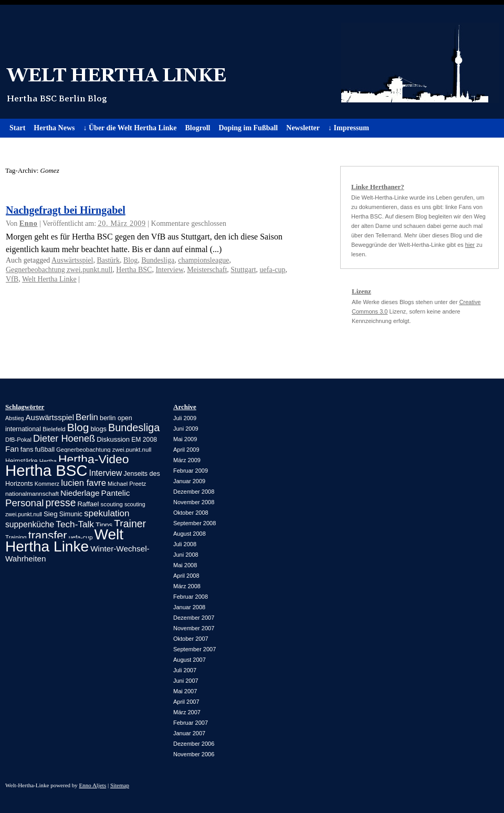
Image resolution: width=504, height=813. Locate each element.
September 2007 (195, 649)
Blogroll (197, 128)
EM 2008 (144, 440)
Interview (169, 270)
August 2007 (190, 660)
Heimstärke (22, 461)
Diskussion (113, 439)
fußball (45, 450)
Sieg (51, 514)
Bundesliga (158, 260)
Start (17, 128)
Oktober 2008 (191, 513)
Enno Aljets (93, 785)
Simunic (71, 514)
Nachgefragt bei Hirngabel (66, 210)
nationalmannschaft (32, 493)
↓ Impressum (349, 128)
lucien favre (83, 483)
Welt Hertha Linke (252, 62)
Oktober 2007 (191, 639)
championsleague (203, 260)
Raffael (88, 504)
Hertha (48, 461)
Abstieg (15, 418)
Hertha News (54, 128)
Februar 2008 (191, 597)
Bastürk (108, 260)
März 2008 (187, 586)
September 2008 (195, 523)
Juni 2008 (186, 555)
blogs (98, 429)
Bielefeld (54, 429)
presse (60, 503)
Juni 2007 (186, 681)
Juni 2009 (186, 429)
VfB (12, 279)
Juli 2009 (185, 418)
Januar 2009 (189, 481)
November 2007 (194, 628)
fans (27, 449)
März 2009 (187, 460)
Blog (130, 260)
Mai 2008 (185, 565)
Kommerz (47, 484)
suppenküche (30, 524)
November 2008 (194, 502)
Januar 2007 (189, 733)
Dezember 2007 (194, 618)
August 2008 (190, 534)
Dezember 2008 (194, 492)
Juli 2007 (185, 670)
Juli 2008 (185, 544)
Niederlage (80, 493)
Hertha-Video (94, 459)
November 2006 (194, 754)
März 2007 (187, 712)
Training (16, 537)
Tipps (104, 525)
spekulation (107, 513)
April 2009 (186, 450)
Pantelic (116, 493)
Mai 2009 (185, 439)
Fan (12, 449)
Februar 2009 (191, 471)
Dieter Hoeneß (64, 439)
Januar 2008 (189, 607)
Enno (29, 223)
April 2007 (186, 702)
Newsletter (303, 128)
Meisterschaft (207, 270)
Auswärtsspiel (72, 260)
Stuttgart (243, 270)
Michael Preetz (127, 484)
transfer (48, 535)
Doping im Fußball (248, 128)
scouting (112, 504)
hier (470, 245)
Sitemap (120, 785)
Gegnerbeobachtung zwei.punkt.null (59, 270)
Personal (24, 503)
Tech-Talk (75, 524)
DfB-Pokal (18, 440)
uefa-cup (273, 270)
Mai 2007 (185, 691)
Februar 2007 (191, 723)
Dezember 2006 (194, 744)
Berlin (87, 417)
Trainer (130, 524)
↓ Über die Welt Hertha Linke (130, 128)
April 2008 (186, 576)
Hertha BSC (134, 270)
